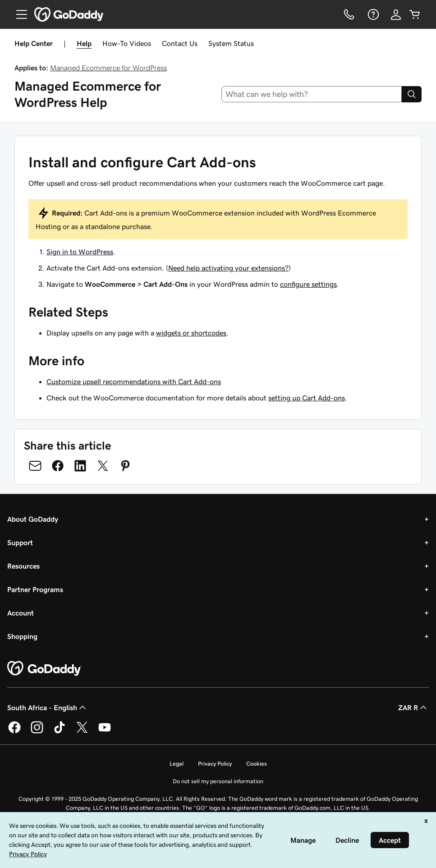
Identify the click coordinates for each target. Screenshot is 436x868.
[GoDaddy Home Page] (45, 669)
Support (20, 542)
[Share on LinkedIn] (80, 466)
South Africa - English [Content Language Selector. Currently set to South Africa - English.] (48, 707)
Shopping (22, 636)
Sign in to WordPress (80, 252)
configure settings (308, 284)
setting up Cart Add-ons (307, 398)
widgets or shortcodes (191, 333)
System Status (231, 43)
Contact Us (180, 43)
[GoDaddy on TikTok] (60, 732)
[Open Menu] (18, 14)
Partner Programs (35, 589)
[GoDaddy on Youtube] (105, 732)
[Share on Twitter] (103, 466)
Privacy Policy (215, 764)
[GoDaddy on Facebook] (14, 732)
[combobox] (312, 94)
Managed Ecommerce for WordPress (108, 68)
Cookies (257, 764)
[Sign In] (396, 14)
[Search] (412, 94)
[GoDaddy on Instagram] (37, 732)
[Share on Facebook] (58, 466)
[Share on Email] (35, 466)
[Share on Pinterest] (125, 466)
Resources (23, 566)
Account (21, 613)
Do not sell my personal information (218, 781)
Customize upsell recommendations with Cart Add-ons (134, 381)
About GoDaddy (33, 519)
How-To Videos (127, 43)
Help (84, 43)
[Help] (372, 14)
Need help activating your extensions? (228, 268)
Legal (177, 764)
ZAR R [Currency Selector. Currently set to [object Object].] (413, 707)
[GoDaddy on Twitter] (82, 732)
